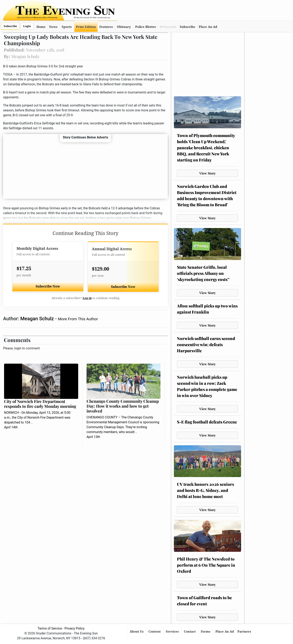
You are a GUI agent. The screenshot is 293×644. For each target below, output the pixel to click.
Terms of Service (50, 628)
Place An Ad (208, 27)
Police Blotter (146, 27)
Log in (87, 298)
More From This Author (78, 319)
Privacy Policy (75, 628)
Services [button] (173, 632)
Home (41, 27)
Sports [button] (67, 27)
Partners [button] (245, 632)
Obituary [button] (124, 27)
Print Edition (86, 27)
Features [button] (106, 27)
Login (27, 26)
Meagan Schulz (38, 319)
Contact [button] (190, 632)
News (53, 27)
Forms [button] (206, 632)
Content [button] (155, 632)
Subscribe (10, 26)
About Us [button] (137, 632)
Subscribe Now (48, 286)
